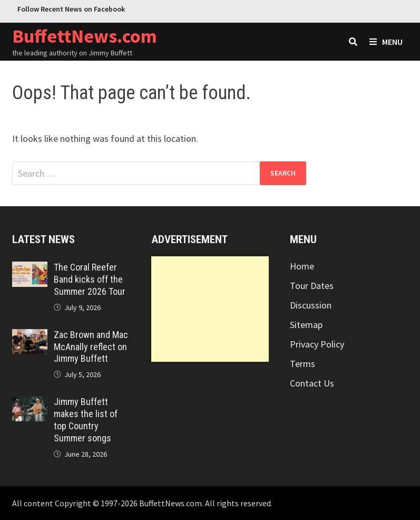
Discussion (311, 305)
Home (302, 266)
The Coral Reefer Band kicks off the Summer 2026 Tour (90, 279)
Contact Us (312, 383)
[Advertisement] (210, 309)
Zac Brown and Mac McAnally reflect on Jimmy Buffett (91, 347)
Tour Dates (312, 286)
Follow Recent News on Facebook (71, 9)
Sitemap (306, 325)
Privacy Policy (317, 344)
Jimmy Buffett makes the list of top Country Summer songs (86, 420)
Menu (386, 42)
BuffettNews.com (85, 36)
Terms (302, 364)
